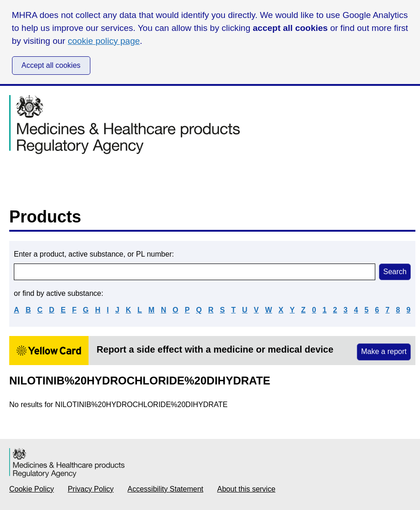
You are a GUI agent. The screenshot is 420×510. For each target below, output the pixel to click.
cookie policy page (104, 41)
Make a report (384, 351)
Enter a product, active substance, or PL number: (94, 254)
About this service (246, 489)
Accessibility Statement (166, 489)
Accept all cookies (51, 65)
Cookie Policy (32, 489)
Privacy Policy (91, 489)
